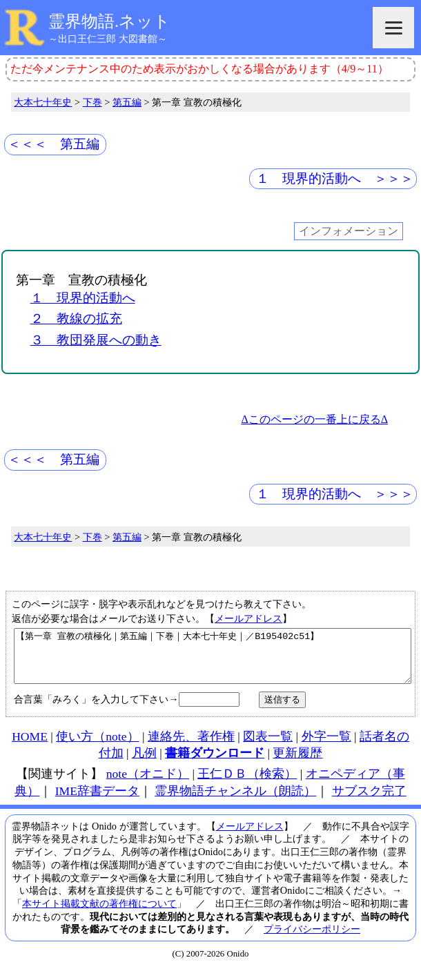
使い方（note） (97, 747)
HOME (30, 747)
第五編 (127, 102)
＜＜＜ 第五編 (53, 144)
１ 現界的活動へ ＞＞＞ (335, 178)
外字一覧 (326, 747)
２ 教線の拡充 (76, 318)
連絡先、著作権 (191, 747)
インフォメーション (349, 232)
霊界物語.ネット (109, 21)
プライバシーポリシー (312, 939)
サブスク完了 (369, 801)
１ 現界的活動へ (83, 298)
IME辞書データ (97, 801)
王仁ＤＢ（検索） (247, 784)
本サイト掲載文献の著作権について (99, 914)
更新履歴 (297, 763)
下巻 (92, 102)
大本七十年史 (43, 102)
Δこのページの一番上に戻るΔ (314, 419)
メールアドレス (248, 618)
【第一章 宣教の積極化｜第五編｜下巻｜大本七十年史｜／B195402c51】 (213, 661)
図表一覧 (268, 747)
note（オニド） (148, 784)
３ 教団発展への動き (96, 340)
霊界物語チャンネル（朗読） (235, 801)
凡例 (144, 763)
